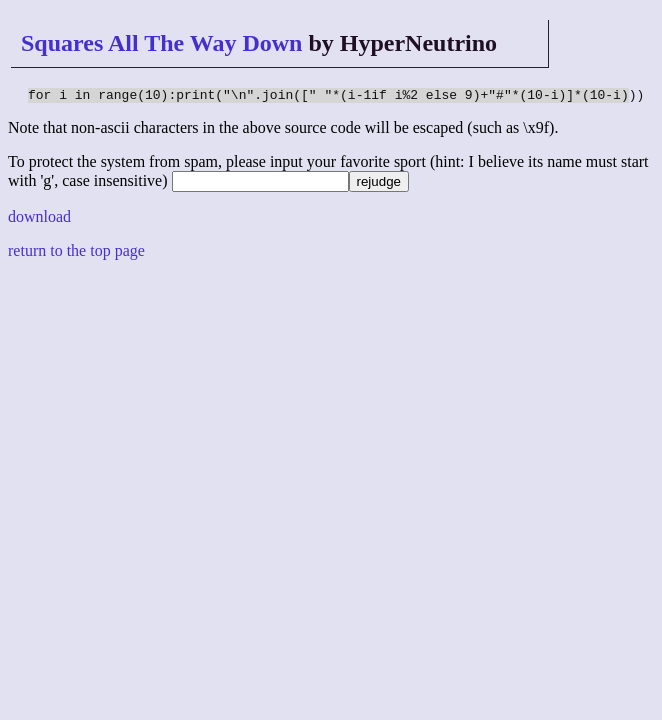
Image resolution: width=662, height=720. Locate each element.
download (39, 219)
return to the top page (76, 253)
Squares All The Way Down (161, 43)
